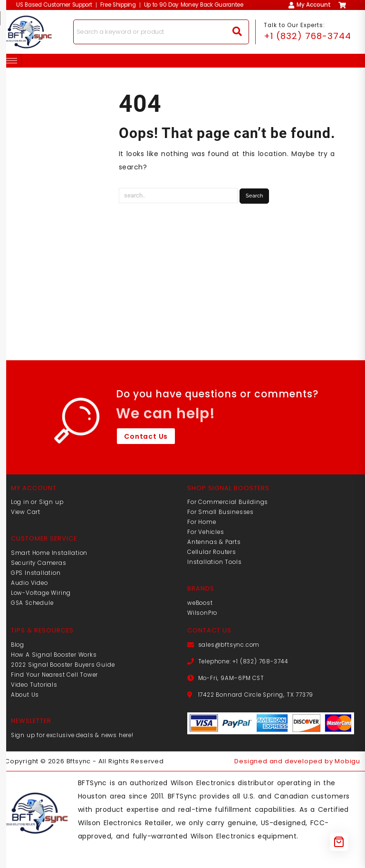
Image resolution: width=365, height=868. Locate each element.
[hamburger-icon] (11, 61)
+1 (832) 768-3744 (308, 36)
